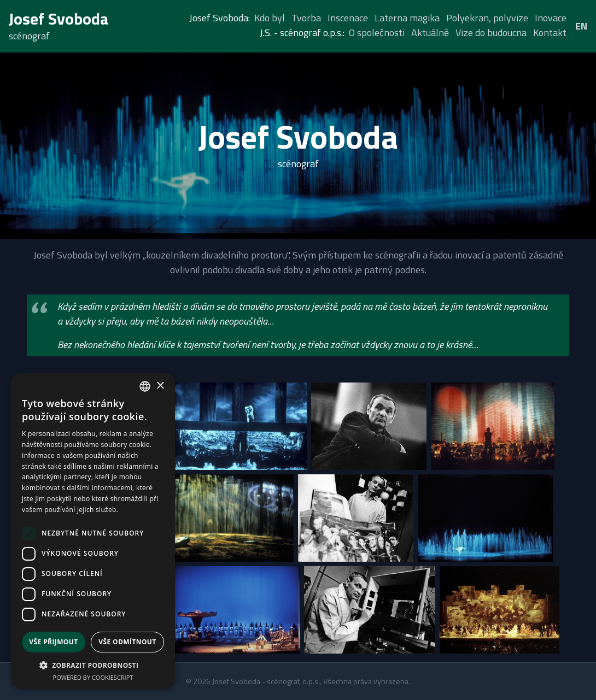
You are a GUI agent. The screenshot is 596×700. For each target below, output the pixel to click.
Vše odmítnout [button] (127, 642)
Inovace (551, 18)
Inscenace (348, 18)
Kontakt (550, 33)
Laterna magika (407, 18)
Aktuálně (430, 33)
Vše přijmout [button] (53, 642)
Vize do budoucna (491, 33)
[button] (93, 665)
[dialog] (93, 531)
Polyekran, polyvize (487, 18)
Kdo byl (270, 18)
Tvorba (306, 18)
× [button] (160, 386)
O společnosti (377, 33)
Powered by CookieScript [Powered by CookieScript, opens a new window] (93, 677)
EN (581, 26)
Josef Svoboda (59, 19)
